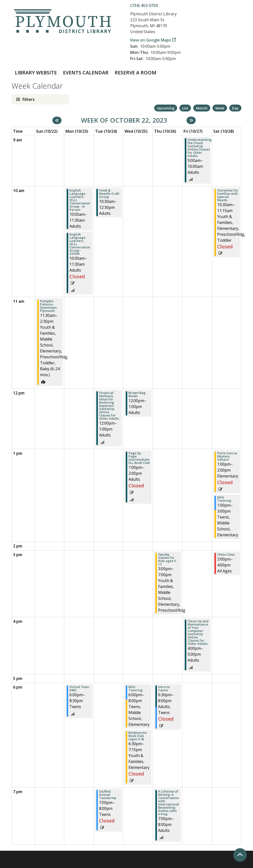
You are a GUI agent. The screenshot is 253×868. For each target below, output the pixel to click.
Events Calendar (86, 73)
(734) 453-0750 (144, 5)
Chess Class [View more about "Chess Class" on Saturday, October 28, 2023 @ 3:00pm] (226, 554)
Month (202, 108)
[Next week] (191, 120)
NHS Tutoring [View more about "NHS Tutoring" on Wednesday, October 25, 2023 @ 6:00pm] (136, 689)
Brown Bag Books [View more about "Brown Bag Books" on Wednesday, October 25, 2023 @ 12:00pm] (137, 394)
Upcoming (166, 108)
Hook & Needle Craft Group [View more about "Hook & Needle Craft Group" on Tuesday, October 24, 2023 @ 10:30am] (109, 194)
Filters (28, 99)
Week (220, 108)
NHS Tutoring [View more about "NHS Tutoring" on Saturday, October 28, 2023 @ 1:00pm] (224, 499)
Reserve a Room (136, 73)
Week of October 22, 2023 (124, 120)
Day (235, 108)
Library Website (36, 73)
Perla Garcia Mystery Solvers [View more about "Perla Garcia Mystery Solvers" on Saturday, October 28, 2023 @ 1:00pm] (227, 456)
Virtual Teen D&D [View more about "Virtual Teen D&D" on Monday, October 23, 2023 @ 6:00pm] (79, 689)
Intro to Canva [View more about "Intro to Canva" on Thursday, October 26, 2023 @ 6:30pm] (164, 689)
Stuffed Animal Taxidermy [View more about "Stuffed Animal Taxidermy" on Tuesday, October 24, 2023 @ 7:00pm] (108, 795)
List (185, 108)
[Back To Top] (240, 855)
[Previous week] (57, 120)
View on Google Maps (151, 40)
